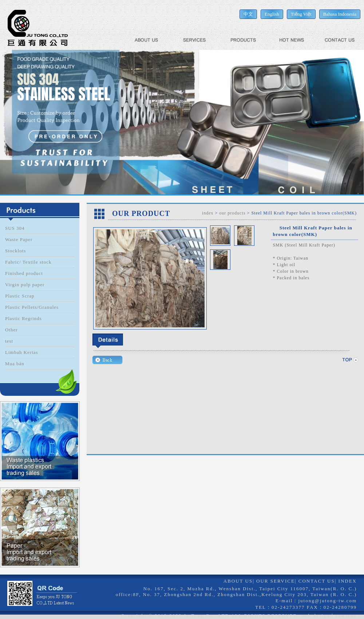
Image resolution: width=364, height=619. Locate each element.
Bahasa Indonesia (340, 14)
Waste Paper (19, 239)
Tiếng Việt (301, 14)
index (208, 213)
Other (11, 330)
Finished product (24, 273)
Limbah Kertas (22, 352)
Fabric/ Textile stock (28, 262)
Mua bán (15, 364)
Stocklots (15, 251)
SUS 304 (15, 228)
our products (232, 213)
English (272, 14)
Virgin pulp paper (25, 285)
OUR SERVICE (276, 581)
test (9, 341)
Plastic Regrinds (23, 318)
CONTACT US (317, 581)
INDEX (348, 581)
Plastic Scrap (20, 296)
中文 (248, 14)
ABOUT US (238, 581)
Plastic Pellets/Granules (32, 307)
